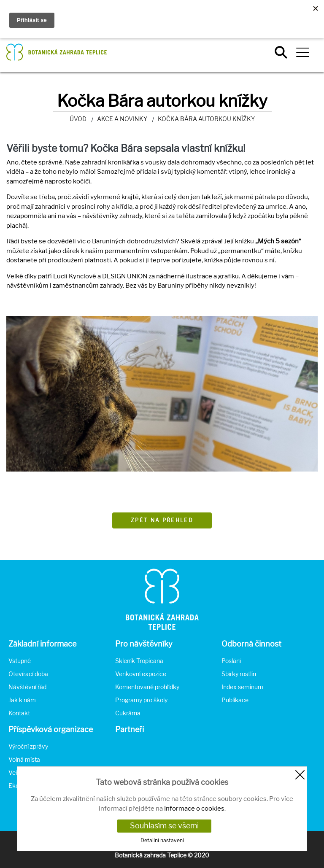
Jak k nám (22, 700)
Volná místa (24, 759)
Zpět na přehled (162, 520)
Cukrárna (128, 713)
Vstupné (20, 661)
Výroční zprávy (28, 746)
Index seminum (242, 687)
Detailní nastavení (162, 840)
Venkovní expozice (141, 674)
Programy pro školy (141, 700)
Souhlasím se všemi (164, 826)
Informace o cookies (194, 809)
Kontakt (19, 713)
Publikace (235, 700)
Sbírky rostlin (239, 674)
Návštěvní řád (27, 687)
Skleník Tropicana (139, 661)
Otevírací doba (28, 674)
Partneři (130, 729)
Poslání (231, 661)
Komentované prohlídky (147, 687)
